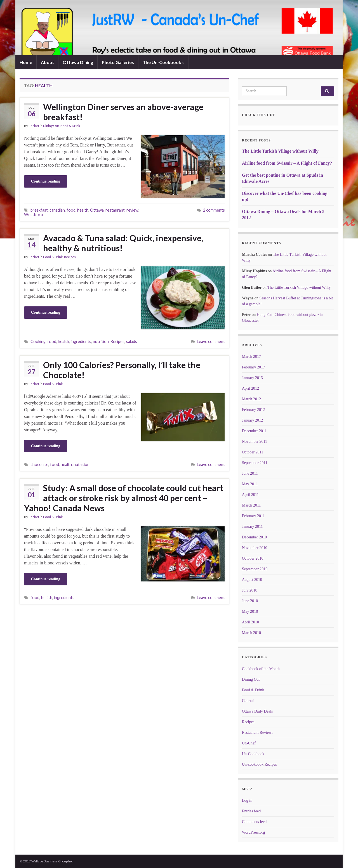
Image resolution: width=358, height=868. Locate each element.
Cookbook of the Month (261, 669)
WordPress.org (253, 832)
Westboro (34, 215)
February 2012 (253, 410)
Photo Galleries (118, 62)
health (83, 210)
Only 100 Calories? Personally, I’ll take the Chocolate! (122, 370)
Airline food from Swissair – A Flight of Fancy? (287, 163)
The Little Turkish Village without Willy (280, 151)
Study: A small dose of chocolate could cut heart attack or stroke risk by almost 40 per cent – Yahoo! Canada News (124, 498)
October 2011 (253, 452)
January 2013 (252, 378)
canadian (57, 210)
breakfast (39, 210)
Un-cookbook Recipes (259, 764)
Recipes (70, 257)
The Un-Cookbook (163, 62)
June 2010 (250, 601)
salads (132, 341)
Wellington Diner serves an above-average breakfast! (123, 112)
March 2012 (251, 399)
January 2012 (252, 420)
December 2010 (254, 537)
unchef (34, 126)
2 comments (214, 210)
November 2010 (255, 548)
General (248, 701)
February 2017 (253, 367)
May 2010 (250, 612)
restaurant (115, 210)
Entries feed (251, 811)
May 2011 (250, 484)
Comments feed (254, 822)
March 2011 (251, 505)
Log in (247, 800)
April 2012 (250, 388)
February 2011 (253, 516)
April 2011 (250, 495)
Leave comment (211, 341)
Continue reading (46, 181)
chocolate (39, 464)
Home (26, 62)
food (71, 210)
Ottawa (97, 210)
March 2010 (251, 633)
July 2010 (250, 590)
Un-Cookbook (253, 754)
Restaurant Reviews (258, 733)
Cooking (38, 341)
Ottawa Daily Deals (257, 711)
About (47, 62)
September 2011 (255, 463)
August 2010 (252, 580)
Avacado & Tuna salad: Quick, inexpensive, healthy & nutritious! (123, 243)
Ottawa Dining (78, 62)
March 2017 (251, 357)
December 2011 (254, 431)
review (132, 210)
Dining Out (51, 126)
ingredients (81, 341)
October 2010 (253, 558)
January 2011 (252, 527)
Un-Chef (249, 743)
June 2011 (250, 473)
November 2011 (255, 442)
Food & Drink (70, 126)
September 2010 (255, 569)
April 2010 (250, 622)
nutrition (101, 341)
